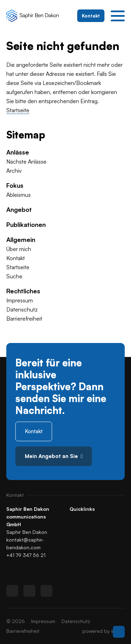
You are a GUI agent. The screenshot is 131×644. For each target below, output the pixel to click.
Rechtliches (23, 291)
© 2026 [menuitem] (16, 621)
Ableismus (19, 195)
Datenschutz (22, 309)
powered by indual (104, 631)
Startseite (18, 110)
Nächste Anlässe (26, 162)
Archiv (14, 171)
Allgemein (21, 239)
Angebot (19, 209)
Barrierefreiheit (24, 319)
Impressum (20, 300)
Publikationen (26, 224)
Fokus (15, 185)
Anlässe (18, 152)
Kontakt (16, 258)
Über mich (19, 249)
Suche (14, 276)
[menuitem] (65, 152)
